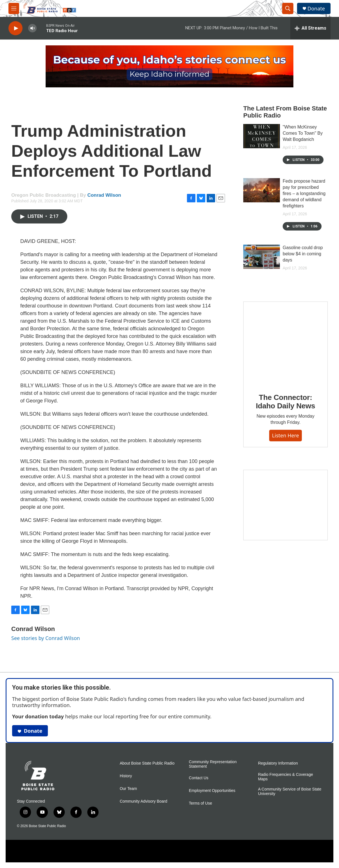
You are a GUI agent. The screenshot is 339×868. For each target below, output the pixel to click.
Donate (316, 9)
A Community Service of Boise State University (290, 791)
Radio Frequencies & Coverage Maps (285, 777)
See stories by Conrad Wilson (46, 638)
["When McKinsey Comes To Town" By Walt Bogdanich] (262, 136)
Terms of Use (200, 803)
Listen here (286, 435)
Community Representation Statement (213, 764)
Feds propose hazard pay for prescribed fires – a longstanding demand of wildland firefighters (304, 193)
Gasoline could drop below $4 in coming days (303, 254)
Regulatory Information (278, 763)
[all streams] (310, 28)
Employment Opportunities (212, 791)
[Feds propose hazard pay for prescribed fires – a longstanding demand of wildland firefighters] (262, 190)
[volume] (32, 28)
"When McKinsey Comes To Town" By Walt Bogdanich (303, 133)
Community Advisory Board (143, 801)
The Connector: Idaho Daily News (286, 402)
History (126, 776)
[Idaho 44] (286, 505)
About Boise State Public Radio (147, 763)
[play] (15, 28)
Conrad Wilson (104, 195)
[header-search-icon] (288, 8)
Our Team (128, 789)
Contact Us (199, 778)
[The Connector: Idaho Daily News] (286, 344)
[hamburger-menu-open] (14, 8)
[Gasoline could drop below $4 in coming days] (262, 257)
